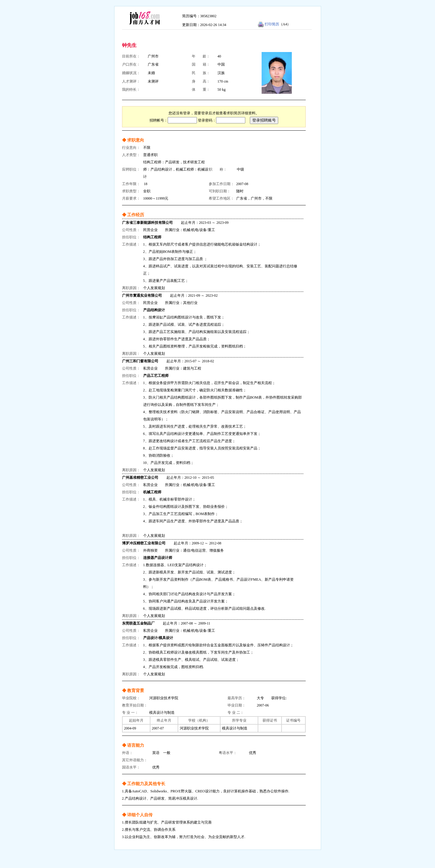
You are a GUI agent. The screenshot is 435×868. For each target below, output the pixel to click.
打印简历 (272, 24)
